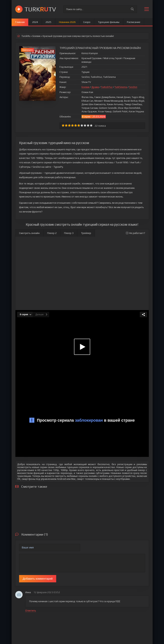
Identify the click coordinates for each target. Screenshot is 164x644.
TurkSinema (121, 87)
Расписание (134, 22)
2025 (48, 22)
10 (91, 125)
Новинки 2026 (67, 22)
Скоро (87, 22)
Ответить (31, 611)
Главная (20, 22)
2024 (35, 22)
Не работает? (136, 233)
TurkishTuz (107, 87)
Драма (95, 87)
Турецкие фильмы (109, 22)
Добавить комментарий (38, 579)
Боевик (85, 87)
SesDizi (133, 87)
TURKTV (40, 9)
